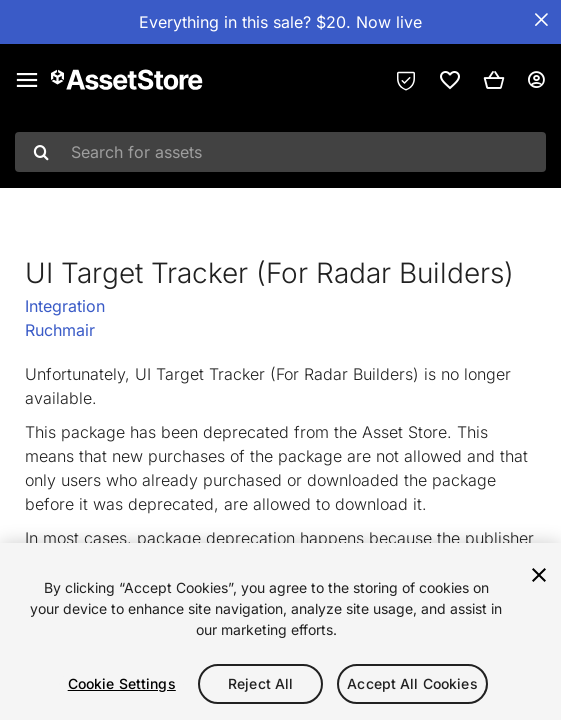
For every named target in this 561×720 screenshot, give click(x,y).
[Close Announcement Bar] (541, 20)
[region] (280, 631)
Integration (65, 306)
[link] (450, 80)
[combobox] (280, 152)
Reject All (260, 683)
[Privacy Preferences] (406, 80)
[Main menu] (27, 80)
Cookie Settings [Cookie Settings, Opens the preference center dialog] (122, 683)
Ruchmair (60, 330)
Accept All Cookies (412, 683)
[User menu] (536, 80)
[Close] (539, 575)
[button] (494, 80)
